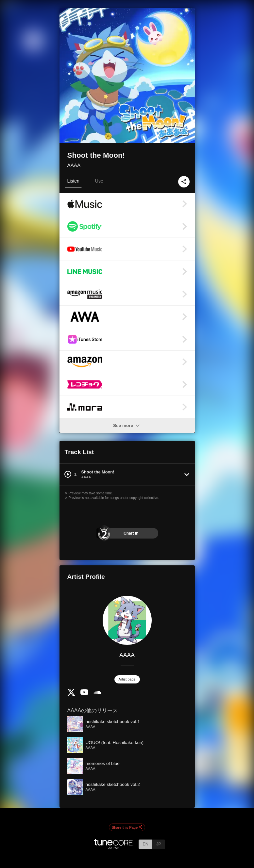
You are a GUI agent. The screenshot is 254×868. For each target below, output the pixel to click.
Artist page (127, 679)
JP (159, 844)
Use (99, 181)
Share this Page (127, 827)
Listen (73, 181)
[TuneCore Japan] (114, 847)
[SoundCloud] (97, 692)
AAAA (74, 165)
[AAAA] (127, 620)
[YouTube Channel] (84, 693)
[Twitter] (71, 694)
